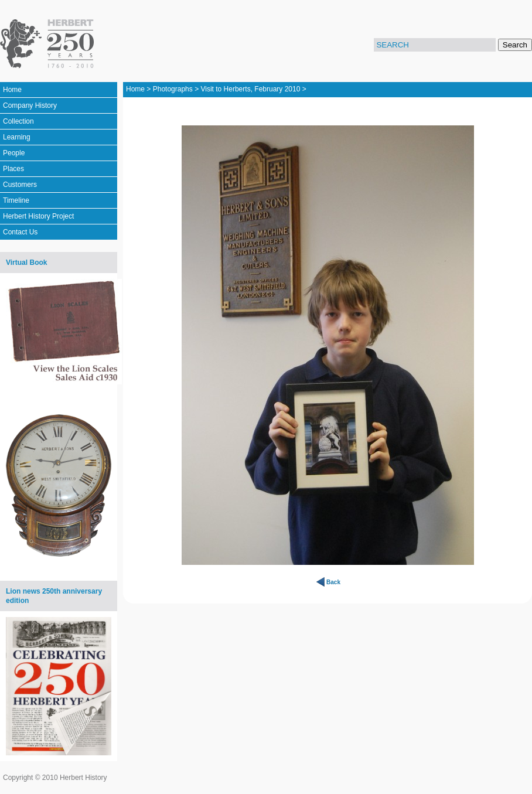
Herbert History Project (38, 216)
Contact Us (20, 232)
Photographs (173, 89)
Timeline (16, 200)
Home (12, 90)
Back (333, 582)
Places (13, 169)
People (14, 153)
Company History (30, 105)
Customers (20, 185)
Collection (18, 121)
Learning (17, 137)
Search (515, 45)
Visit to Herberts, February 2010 (250, 89)
